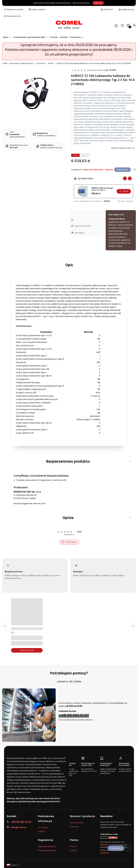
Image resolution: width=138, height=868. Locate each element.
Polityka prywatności (47, 850)
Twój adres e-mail (109, 834)
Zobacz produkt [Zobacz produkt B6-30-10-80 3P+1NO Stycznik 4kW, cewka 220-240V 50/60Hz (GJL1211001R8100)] (27, 650)
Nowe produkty (77, 823)
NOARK (51, 63)
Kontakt (73, 850)
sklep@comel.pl (128, 9)
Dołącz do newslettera (113, 838)
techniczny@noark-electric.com (30, 503)
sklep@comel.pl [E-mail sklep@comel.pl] (18, 827)
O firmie (41, 831)
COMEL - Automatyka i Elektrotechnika (18, 63)
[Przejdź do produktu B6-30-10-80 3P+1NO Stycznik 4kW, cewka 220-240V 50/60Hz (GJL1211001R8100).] (27, 614)
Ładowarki (40, 63)
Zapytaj (98, 3)
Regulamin (104, 845)
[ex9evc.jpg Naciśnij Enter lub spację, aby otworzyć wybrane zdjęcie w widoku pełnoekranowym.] (35, 93)
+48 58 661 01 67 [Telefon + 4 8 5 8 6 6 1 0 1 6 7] (21, 822)
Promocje (74, 827)
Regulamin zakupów (47, 846)
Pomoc (73, 846)
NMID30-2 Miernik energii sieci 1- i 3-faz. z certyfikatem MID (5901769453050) (102, 189)
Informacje (43, 827)
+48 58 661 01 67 (74, 715)
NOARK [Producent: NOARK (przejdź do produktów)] (113, 70)
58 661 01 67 (108, 9)
